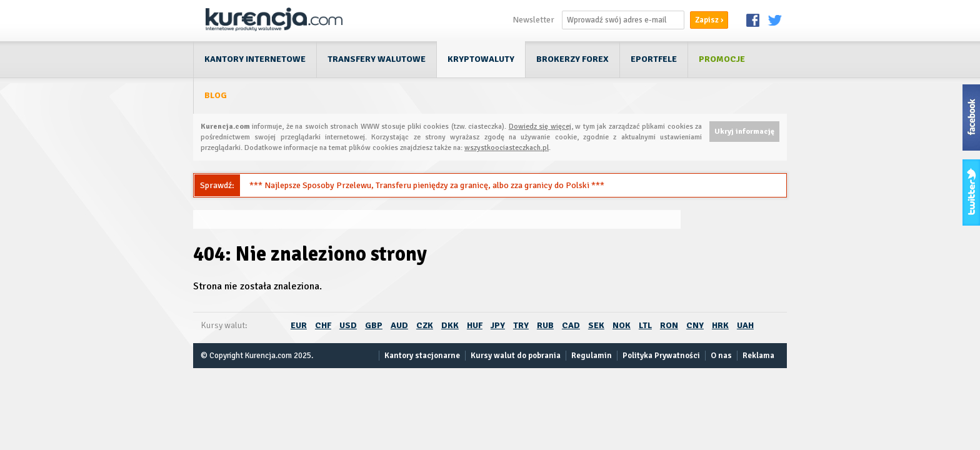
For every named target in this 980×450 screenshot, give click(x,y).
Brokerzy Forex (572, 59)
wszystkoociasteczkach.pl (507, 148)
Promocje (722, 59)
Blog (216, 95)
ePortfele (654, 59)
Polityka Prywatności (661, 356)
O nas (721, 356)
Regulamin (592, 356)
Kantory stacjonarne (422, 356)
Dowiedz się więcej (540, 127)
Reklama (758, 356)
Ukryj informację (744, 132)
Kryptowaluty (481, 59)
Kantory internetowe (255, 59)
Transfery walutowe (377, 59)
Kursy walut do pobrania (516, 356)
